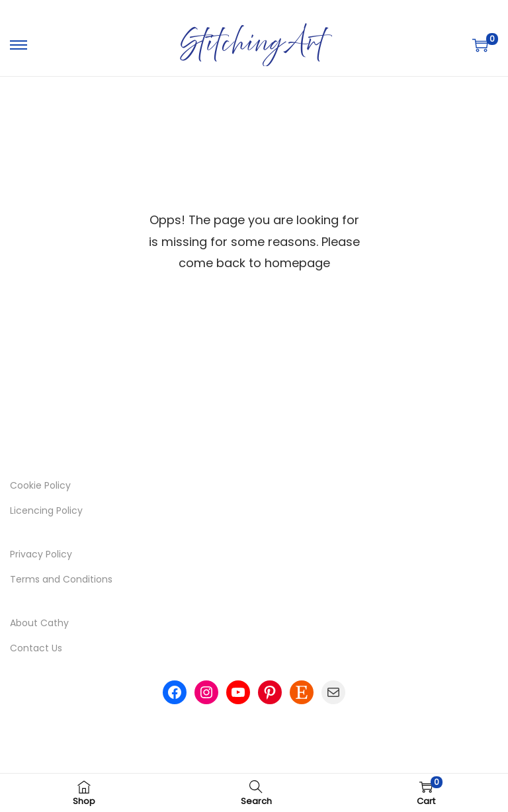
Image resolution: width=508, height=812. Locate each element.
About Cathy (39, 623)
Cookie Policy (40, 485)
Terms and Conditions (61, 579)
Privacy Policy (41, 554)
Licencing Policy (46, 510)
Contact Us (36, 648)
